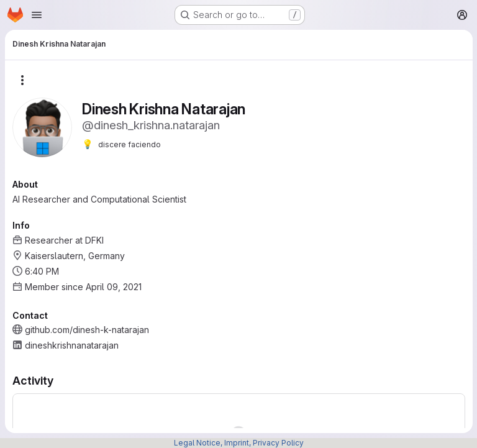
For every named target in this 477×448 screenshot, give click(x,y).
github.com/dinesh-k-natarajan (87, 330)
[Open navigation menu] (37, 15)
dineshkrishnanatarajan (72, 345)
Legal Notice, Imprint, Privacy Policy (239, 443)
